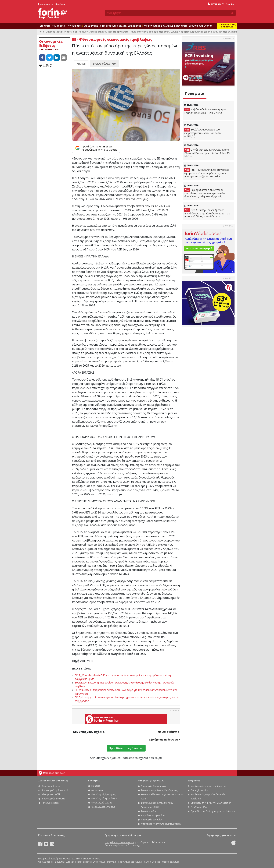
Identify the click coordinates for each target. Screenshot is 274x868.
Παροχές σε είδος (200, 790)
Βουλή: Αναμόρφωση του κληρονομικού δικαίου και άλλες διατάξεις (203, 133)
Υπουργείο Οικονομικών (154, 786)
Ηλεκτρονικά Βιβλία (114, 26)
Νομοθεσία (59, 26)
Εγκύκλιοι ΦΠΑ (149, 811)
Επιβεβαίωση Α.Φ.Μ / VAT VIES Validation (211, 803)
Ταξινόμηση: (164, 740)
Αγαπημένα (97, 790)
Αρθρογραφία (93, 26)
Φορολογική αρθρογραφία (55, 790)
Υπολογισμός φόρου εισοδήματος (208, 786)
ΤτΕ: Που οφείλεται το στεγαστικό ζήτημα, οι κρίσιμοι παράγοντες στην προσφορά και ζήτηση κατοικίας (207, 173)
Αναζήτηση (206, 26)
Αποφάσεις (75, 26)
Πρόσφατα (195, 93)
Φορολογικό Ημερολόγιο (104, 798)
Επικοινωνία (46, 4)
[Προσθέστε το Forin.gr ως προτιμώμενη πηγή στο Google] (96, 148)
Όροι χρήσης (45, 862)
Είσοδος (228, 4)
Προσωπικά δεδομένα (129, 862)
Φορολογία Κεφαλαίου (153, 815)
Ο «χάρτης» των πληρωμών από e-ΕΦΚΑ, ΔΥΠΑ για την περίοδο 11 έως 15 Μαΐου (207, 153)
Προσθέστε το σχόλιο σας (126, 748)
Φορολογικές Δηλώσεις (158, 26)
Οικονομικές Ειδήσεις (59, 32)
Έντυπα (193, 26)
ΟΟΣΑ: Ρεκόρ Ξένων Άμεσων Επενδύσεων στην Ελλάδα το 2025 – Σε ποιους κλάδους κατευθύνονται (207, 213)
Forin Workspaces (51, 803)
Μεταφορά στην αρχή (54, 773)
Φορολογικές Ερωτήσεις (104, 794)
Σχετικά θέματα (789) (105, 64)
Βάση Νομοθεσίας (51, 786)
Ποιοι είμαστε (84, 862)
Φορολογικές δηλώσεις (53, 799)
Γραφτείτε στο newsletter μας (120, 842)
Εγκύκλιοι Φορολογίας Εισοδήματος (159, 790)
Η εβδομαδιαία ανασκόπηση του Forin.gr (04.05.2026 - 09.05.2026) (206, 111)
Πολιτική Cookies (151, 862)
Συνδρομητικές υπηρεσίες (227, 26)
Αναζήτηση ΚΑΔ (199, 807)
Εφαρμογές (135, 26)
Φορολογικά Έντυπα (102, 803)
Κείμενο (81, 64)
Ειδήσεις (45, 26)
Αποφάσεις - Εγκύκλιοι (151, 781)
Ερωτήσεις (181, 26)
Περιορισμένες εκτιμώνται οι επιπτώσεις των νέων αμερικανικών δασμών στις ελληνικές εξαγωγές (205, 193)
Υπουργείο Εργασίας (152, 820)
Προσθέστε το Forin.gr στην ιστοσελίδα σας (213, 811)
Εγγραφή (214, 4)
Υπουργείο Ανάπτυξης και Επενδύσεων (161, 824)
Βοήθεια (60, 4)
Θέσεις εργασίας (171, 862)
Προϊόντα (59, 862)
